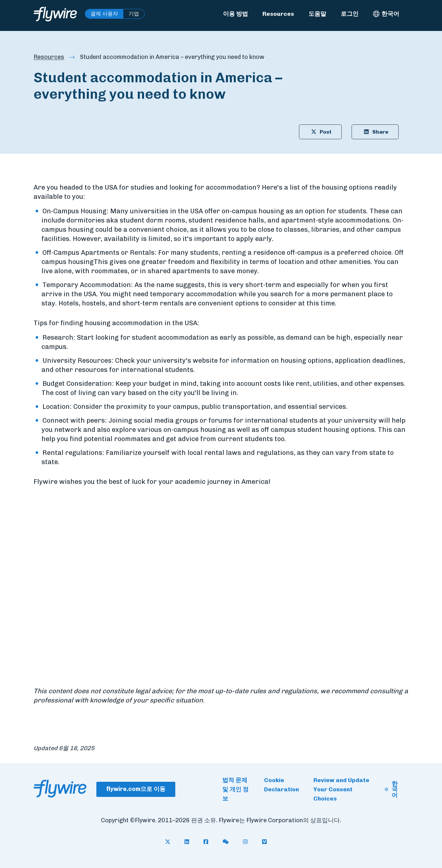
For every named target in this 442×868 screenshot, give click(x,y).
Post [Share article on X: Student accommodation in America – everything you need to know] (320, 132)
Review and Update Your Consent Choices (341, 789)
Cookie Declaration (282, 785)
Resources (278, 14)
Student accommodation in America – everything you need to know (172, 57)
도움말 (317, 14)
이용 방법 (235, 14)
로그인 (350, 14)
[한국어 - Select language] (386, 14)
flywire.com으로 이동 (136, 789)
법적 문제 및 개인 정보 (235, 789)
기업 (134, 14)
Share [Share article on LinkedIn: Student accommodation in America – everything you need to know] (375, 132)
